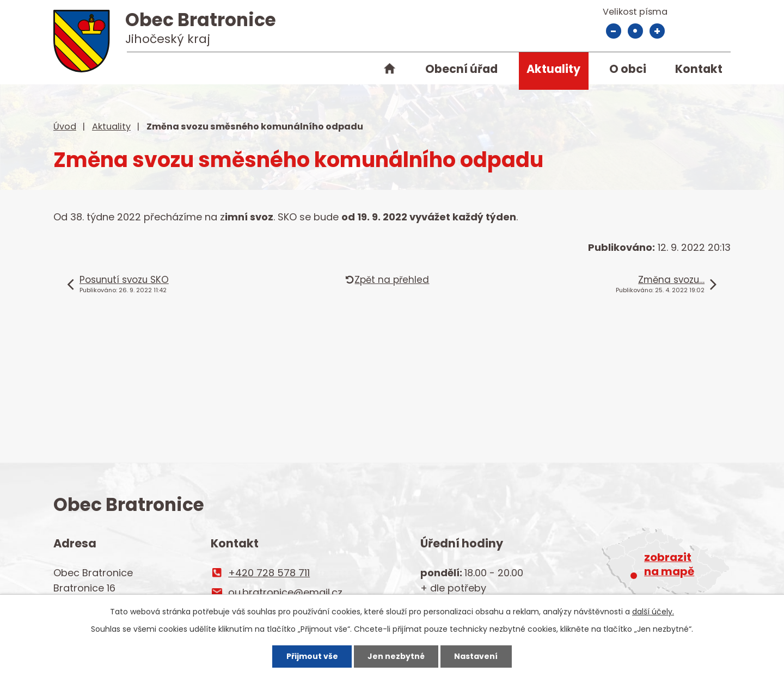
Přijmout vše (312, 656)
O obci (628, 69)
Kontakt (699, 69)
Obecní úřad (461, 69)
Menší (614, 31)
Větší (657, 31)
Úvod (389, 71)
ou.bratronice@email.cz (285, 592)
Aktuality (553, 69)
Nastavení (476, 656)
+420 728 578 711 (269, 573)
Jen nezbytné (396, 656)
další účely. (653, 612)
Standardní (635, 31)
